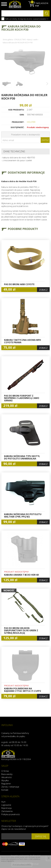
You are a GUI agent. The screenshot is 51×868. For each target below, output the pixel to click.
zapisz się (41, 836)
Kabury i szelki (32, 40)
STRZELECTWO (20, 40)
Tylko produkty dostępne (13, 19)
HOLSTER (31, 122)
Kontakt (5, 790)
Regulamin (6, 784)
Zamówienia (7, 811)
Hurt (3, 802)
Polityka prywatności (11, 814)
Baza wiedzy (7, 774)
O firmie (5, 771)
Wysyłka (5, 780)
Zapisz (45, 140)
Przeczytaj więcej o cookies (22, 865)
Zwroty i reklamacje (10, 787)
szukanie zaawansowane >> (36, 19)
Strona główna (8, 40)
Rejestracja (6, 808)
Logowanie (6, 805)
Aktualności (7, 777)
